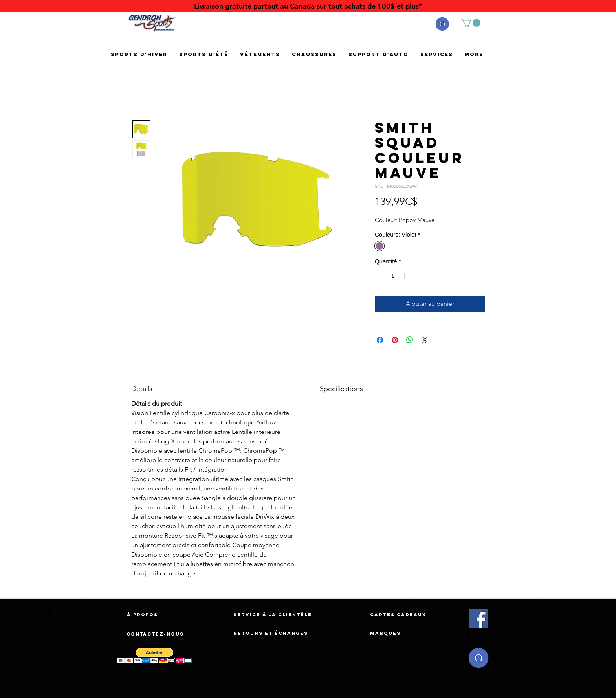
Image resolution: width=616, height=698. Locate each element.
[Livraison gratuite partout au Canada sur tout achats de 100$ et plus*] (308, 6)
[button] (442, 24)
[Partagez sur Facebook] (380, 340)
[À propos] (142, 615)
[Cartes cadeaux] (398, 615)
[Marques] (385, 633)
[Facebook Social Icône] (479, 618)
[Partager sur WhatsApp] (410, 340)
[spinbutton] (393, 276)
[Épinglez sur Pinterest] (395, 340)
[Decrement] (381, 276)
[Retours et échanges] (271, 633)
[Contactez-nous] (156, 634)
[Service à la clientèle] (273, 615)
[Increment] (405, 276)
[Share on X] (425, 340)
